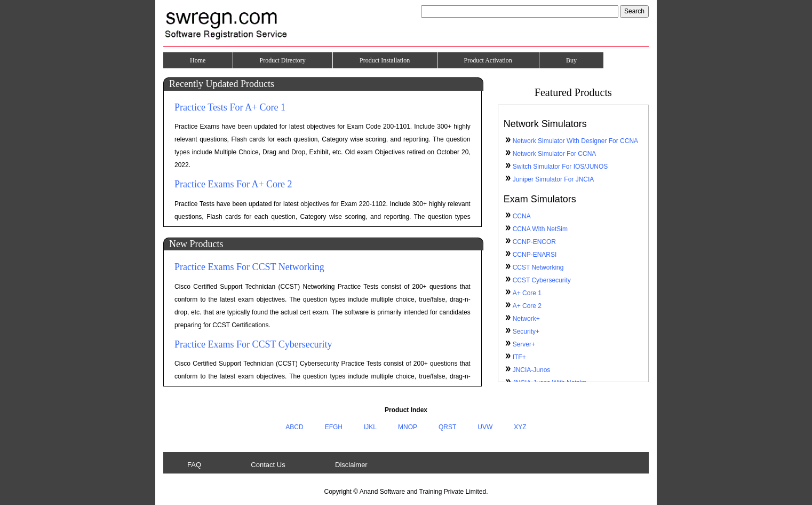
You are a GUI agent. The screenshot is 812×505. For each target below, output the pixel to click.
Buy (571, 60)
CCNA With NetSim (540, 229)
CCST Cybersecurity (542, 280)
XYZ (520, 427)
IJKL (370, 427)
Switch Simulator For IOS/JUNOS (560, 167)
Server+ (524, 344)
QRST (447, 427)
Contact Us (268, 465)
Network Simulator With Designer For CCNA (575, 141)
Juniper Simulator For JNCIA (554, 179)
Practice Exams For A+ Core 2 (233, 184)
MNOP (408, 427)
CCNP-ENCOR (534, 242)
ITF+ (519, 357)
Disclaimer (351, 465)
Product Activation (488, 60)
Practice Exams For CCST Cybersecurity (253, 344)
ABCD (294, 427)
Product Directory (283, 60)
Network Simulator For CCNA (555, 154)
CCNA (522, 216)
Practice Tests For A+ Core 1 (230, 107)
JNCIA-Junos (532, 370)
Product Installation (385, 60)
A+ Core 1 (527, 293)
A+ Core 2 (527, 306)
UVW (485, 427)
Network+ (526, 319)
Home (198, 60)
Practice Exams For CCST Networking (249, 267)
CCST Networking (538, 267)
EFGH (334, 427)
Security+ (526, 332)
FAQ (194, 465)
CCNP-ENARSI (535, 255)
